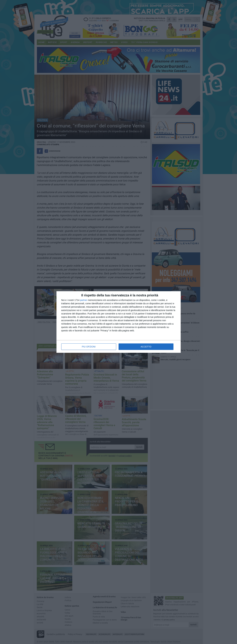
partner (84, 300)
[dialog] (119, 322)
